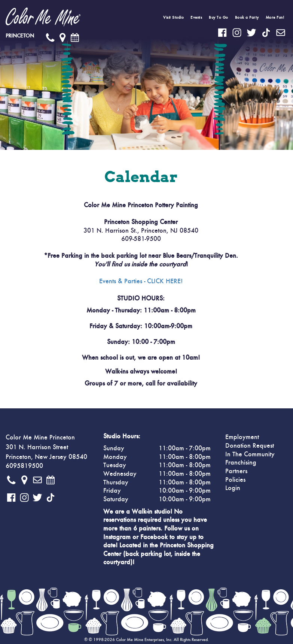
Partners (236, 471)
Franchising (241, 463)
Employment (242, 437)
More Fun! (275, 17)
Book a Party (247, 17)
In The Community (250, 454)
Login (233, 488)
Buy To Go (219, 17)
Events (196, 17)
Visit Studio (173, 17)
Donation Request (250, 446)
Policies (235, 480)
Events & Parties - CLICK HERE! (141, 281)
